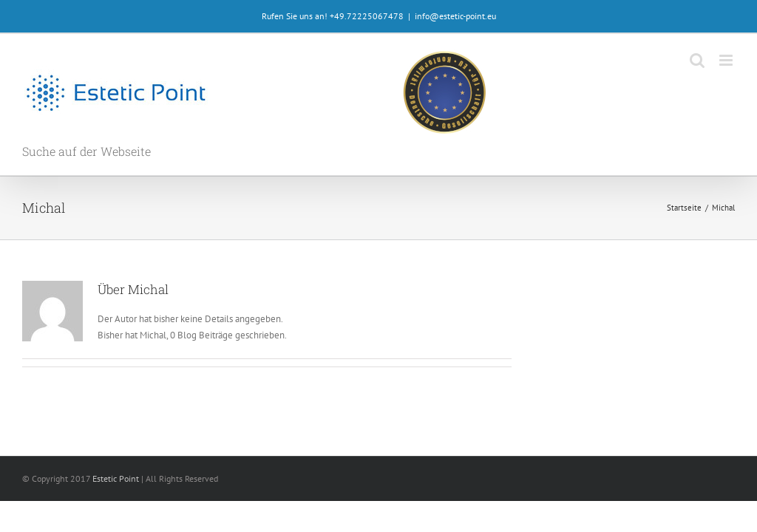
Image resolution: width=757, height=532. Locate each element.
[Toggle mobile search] (697, 60)
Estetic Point (116, 478)
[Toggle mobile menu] (727, 60)
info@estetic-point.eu (455, 16)
